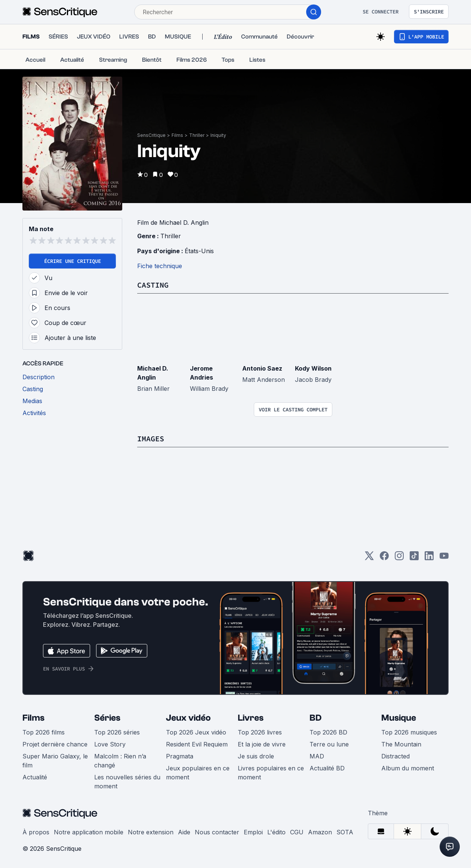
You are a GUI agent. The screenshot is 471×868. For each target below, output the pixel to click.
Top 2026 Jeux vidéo (196, 732)
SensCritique (151, 135)
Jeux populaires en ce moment (198, 773)
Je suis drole (256, 756)
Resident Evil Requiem (197, 744)
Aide (184, 832)
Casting (153, 285)
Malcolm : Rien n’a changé (120, 761)
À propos (36, 832)
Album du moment (408, 768)
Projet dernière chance (55, 744)
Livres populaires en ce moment (271, 773)
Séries (107, 718)
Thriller (197, 135)
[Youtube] (444, 558)
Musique (399, 718)
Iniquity (218, 135)
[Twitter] (369, 558)
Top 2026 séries (117, 732)
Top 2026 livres (260, 732)
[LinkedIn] (429, 558)
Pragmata (180, 756)
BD (315, 718)
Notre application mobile (89, 832)
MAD (317, 756)
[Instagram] (399, 558)
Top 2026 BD (328, 732)
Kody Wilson (313, 368)
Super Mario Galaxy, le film (55, 761)
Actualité (35, 777)
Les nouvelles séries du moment (127, 782)
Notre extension (151, 832)
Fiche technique (160, 266)
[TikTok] (414, 558)
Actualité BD (327, 768)
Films (177, 135)
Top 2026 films (44, 732)
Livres (251, 718)
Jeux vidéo (188, 718)
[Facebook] (384, 558)
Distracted (395, 756)
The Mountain (401, 744)
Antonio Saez (262, 368)
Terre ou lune (329, 744)
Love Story (110, 744)
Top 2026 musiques (409, 732)
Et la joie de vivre (262, 744)
